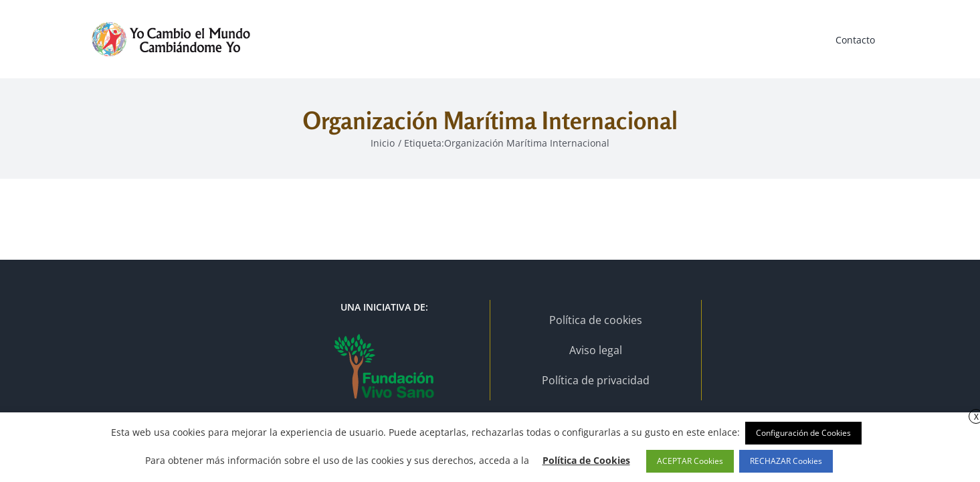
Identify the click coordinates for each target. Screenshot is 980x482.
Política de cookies (596, 320)
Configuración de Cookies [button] (803, 433)
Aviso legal (596, 350)
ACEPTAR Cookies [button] (690, 461)
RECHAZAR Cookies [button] (786, 461)
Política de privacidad (596, 380)
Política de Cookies (586, 460)
